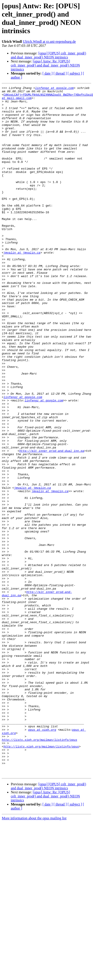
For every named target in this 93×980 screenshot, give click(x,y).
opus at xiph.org (42, 859)
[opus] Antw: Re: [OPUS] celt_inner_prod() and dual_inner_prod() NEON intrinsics (45, 65)
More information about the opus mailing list (34, 956)
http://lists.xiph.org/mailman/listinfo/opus (39, 871)
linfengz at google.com (54, 88)
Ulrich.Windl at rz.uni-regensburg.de (49, 42)
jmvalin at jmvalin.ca (22, 286)
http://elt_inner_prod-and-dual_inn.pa (52, 524)
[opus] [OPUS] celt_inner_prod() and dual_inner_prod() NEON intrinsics (48, 55)
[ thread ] (60, 73)
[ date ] (48, 73)
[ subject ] (75, 73)
